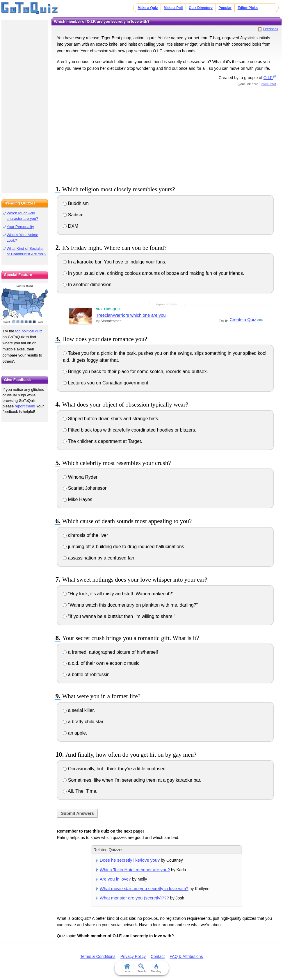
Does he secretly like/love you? (130, 860)
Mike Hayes (78, 499)
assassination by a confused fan (98, 558)
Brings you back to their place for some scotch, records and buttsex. (135, 371)
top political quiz (29, 331)
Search (141, 968)
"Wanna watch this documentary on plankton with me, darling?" (130, 605)
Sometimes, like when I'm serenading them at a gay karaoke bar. (132, 780)
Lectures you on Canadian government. (106, 383)
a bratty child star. (84, 722)
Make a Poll (173, 8)
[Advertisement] (166, 135)
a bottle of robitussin (86, 675)
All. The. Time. (80, 791)
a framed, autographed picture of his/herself (110, 652)
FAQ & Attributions (186, 956)
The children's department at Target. (103, 441)
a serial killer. (79, 710)
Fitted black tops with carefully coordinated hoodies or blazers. (130, 430)
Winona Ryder (80, 477)
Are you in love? (115, 879)
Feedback (271, 29)
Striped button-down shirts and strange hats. (111, 419)
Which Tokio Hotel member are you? (135, 870)
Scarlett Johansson (85, 488)
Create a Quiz (242, 320)
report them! (25, 406)
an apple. (75, 733)
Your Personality (20, 227)
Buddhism (76, 203)
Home (127, 968)
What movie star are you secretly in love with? (144, 889)
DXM (71, 226)
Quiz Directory (201, 8)
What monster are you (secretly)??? (134, 898)
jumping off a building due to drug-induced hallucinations (123, 547)
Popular (225, 8)
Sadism (73, 215)
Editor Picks (248, 8)
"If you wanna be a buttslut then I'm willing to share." (119, 616)
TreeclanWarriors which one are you (131, 315)
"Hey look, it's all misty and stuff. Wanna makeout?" (118, 594)
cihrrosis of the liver (85, 535)
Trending (156, 968)
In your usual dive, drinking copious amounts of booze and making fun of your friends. (153, 273)
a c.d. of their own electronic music (101, 663)
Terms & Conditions (98, 956)
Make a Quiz (148, 8)
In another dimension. (88, 285)
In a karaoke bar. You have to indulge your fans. (114, 262)
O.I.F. (268, 78)
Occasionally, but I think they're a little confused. (115, 769)
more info (268, 84)
